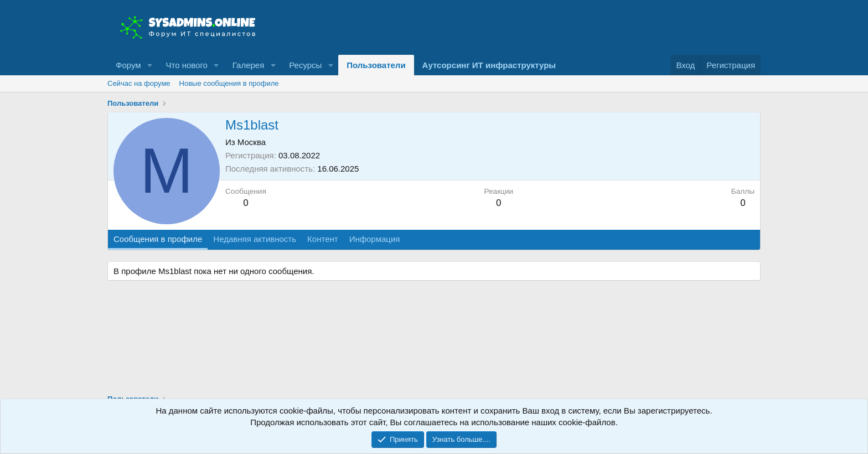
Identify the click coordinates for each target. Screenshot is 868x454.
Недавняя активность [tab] (255, 239)
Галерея (249, 65)
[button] (149, 65)
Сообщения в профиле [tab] (158, 239)
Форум (128, 65)
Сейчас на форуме (139, 83)
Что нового (186, 65)
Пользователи (376, 65)
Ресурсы (305, 65)
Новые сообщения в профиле (229, 83)
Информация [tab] (375, 239)
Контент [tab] (323, 239)
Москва (252, 142)
